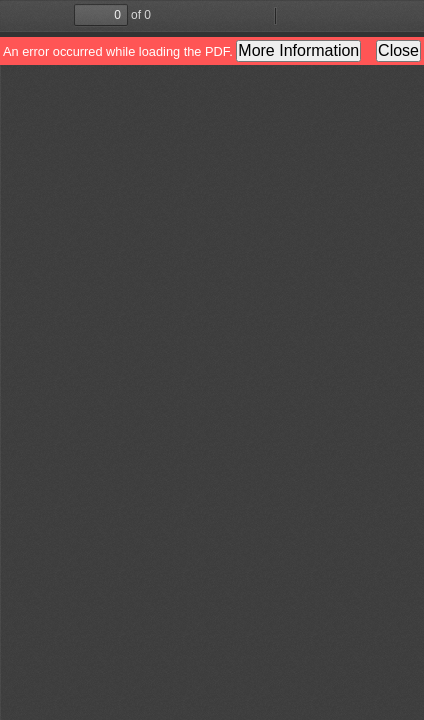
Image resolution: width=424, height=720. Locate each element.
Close (398, 50)
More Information (298, 50)
